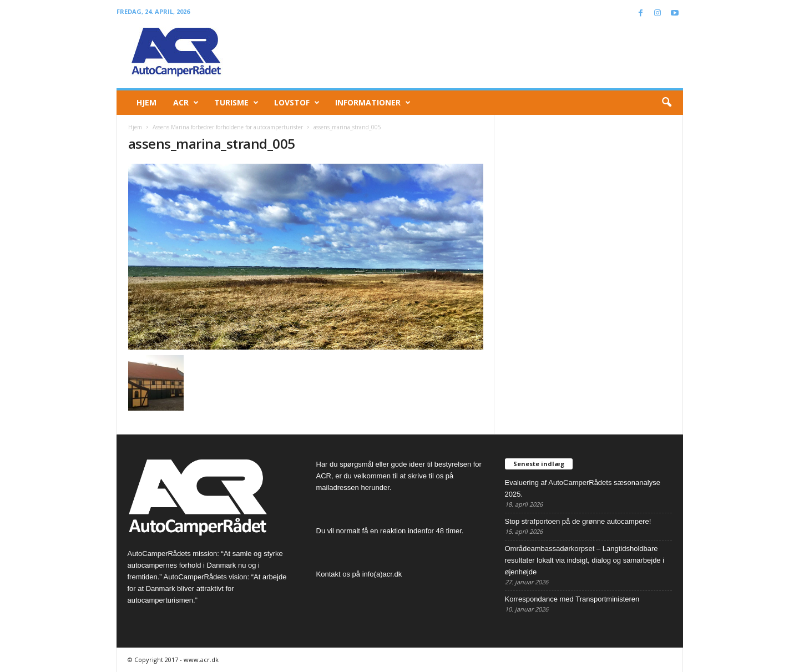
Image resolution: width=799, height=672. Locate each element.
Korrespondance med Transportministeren (572, 599)
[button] (666, 103)
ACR (186, 103)
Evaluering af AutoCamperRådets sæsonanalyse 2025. (583, 488)
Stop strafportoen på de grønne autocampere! (578, 521)
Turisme (236, 103)
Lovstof (297, 103)
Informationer (373, 103)
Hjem (146, 102)
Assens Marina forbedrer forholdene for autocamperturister (228, 127)
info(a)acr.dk (382, 574)
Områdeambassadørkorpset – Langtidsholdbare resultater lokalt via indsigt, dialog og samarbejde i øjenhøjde (585, 560)
